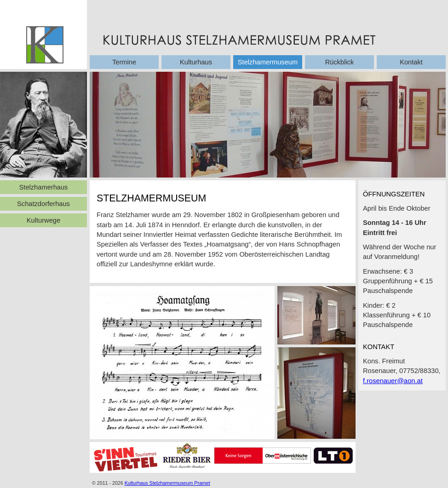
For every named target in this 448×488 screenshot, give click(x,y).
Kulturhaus (196, 62)
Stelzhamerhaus (44, 187)
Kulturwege (43, 220)
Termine (124, 62)
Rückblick (340, 62)
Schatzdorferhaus (43, 204)
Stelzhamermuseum (268, 62)
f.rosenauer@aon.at (393, 381)
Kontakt (411, 62)
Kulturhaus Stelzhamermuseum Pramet (167, 483)
